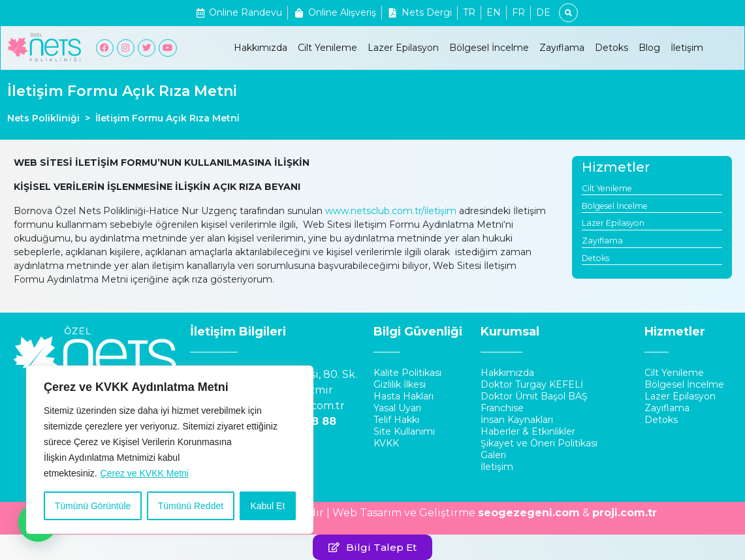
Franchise (502, 408)
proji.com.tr (625, 513)
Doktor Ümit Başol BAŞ (534, 396)
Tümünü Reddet (191, 506)
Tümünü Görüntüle (93, 506)
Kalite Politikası (407, 373)
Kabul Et (267, 506)
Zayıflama (562, 48)
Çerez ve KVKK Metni (145, 473)
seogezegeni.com (529, 513)
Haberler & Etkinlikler (528, 431)
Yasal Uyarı (397, 408)
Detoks (611, 48)
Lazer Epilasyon (403, 48)
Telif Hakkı (396, 420)
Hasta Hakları (404, 396)
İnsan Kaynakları (517, 420)
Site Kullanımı (404, 431)
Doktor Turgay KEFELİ (532, 384)
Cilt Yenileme (327, 48)
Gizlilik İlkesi (400, 384)
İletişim (687, 48)
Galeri (493, 455)
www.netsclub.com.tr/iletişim (391, 211)
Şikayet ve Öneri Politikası (539, 443)
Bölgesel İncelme (489, 48)
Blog (649, 48)
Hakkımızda (261, 48)
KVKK (386, 443)
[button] (372, 547)
